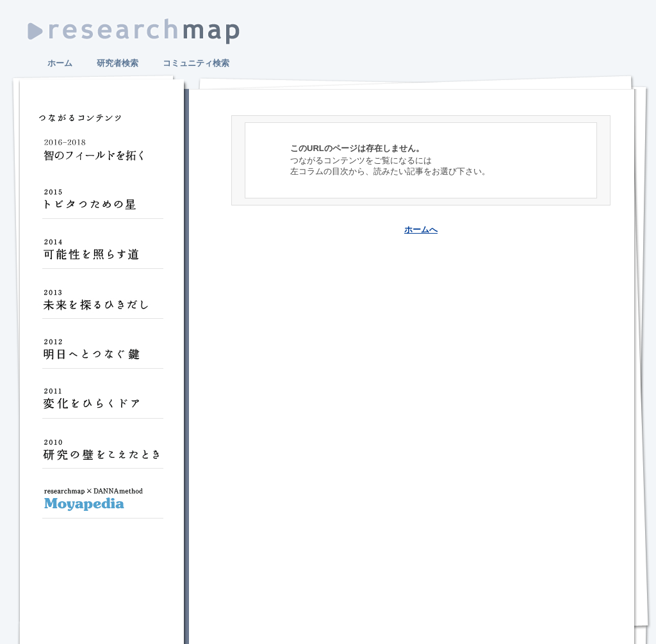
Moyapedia (102, 504)
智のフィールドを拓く (102, 155)
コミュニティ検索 (196, 63)
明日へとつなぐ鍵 (102, 355)
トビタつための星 (102, 205)
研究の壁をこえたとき (102, 455)
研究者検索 (118, 63)
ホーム (60, 63)
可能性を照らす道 (102, 255)
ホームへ (421, 229)
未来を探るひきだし (102, 305)
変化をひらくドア (102, 405)
